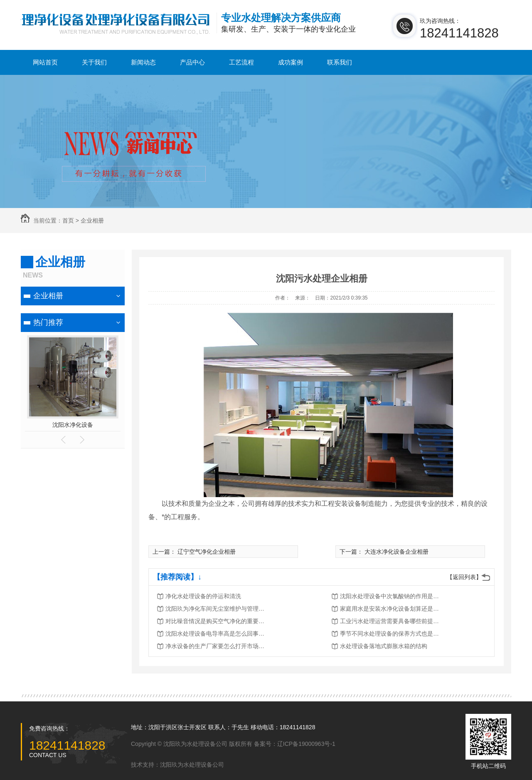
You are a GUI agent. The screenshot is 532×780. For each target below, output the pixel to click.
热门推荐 (48, 322)
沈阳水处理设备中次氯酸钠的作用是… (389, 596)
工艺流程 (241, 62)
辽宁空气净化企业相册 (207, 552)
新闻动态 (143, 62)
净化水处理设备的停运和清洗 (203, 596)
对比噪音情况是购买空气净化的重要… (215, 621)
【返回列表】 (464, 577)
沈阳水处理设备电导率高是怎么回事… (215, 634)
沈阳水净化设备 (73, 425)
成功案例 (291, 62)
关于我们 (94, 62)
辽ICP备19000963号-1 (306, 744)
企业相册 (92, 220)
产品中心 (192, 62)
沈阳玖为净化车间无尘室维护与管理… (215, 609)
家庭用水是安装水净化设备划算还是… (389, 609)
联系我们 (340, 62)
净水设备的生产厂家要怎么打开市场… (215, 646)
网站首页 (45, 62)
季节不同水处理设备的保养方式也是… (389, 634)
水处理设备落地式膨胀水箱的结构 (384, 646)
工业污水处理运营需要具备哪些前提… (389, 621)
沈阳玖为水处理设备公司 (192, 765)
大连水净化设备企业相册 (397, 552)
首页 (68, 220)
